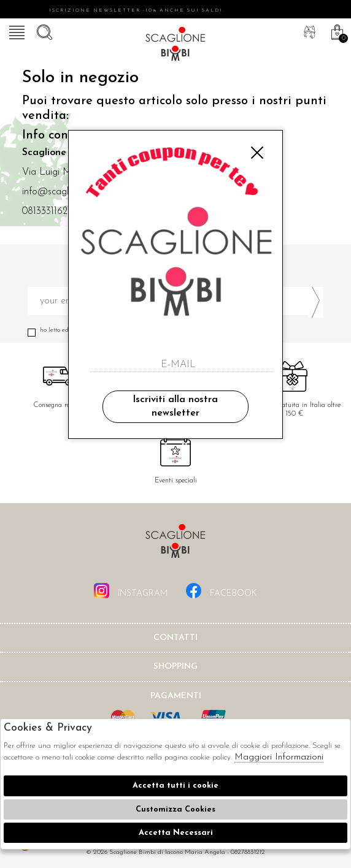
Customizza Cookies (175, 809)
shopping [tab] (175, 667)
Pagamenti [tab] (176, 696)
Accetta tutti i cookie (175, 786)
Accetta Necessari (176, 833)
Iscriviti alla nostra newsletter (175, 406)
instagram (131, 591)
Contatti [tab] (175, 638)
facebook (222, 591)
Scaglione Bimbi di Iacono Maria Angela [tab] (175, 545)
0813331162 (45, 211)
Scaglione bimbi (175, 46)
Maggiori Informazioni (279, 757)
